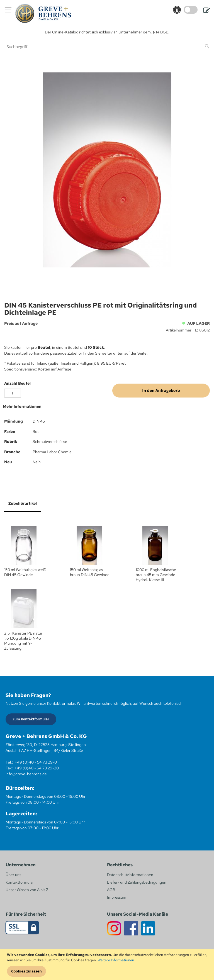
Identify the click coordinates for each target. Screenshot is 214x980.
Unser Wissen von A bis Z (27, 890)
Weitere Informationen (116, 960)
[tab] (107, 409)
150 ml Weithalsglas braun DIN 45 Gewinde (90, 572)
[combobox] (107, 47)
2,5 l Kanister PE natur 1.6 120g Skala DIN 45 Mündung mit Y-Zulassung (23, 641)
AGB (111, 890)
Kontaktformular (20, 882)
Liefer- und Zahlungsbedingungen (137, 882)
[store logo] (43, 13)
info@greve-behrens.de (26, 774)
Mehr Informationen (22, 406)
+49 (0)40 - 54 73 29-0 (36, 762)
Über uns (13, 875)
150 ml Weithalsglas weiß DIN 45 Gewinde (25, 572)
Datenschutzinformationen (130, 875)
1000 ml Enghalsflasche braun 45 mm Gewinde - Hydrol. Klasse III (157, 575)
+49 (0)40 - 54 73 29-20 (37, 768)
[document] (108, 965)
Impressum (117, 897)
